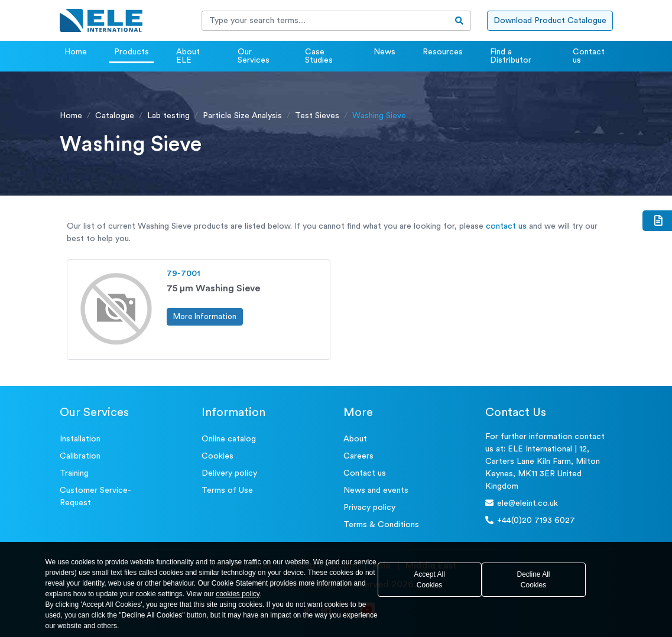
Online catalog (229, 439)
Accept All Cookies (429, 580)
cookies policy (238, 594)
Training (74, 473)
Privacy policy (369, 508)
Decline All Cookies (533, 580)
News (384, 52)
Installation (80, 439)
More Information (205, 316)
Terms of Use (227, 490)
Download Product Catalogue (550, 21)
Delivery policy (229, 473)
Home (76, 52)
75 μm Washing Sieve (213, 288)
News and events (376, 490)
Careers (358, 456)
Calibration (80, 456)
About (355, 439)
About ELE (188, 56)
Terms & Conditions (381, 525)
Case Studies (319, 56)
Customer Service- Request (95, 497)
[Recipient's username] (325, 21)
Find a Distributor (511, 56)
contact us (506, 226)
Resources (443, 52)
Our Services (254, 56)
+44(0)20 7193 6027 (530, 520)
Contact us (589, 56)
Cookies (217, 456)
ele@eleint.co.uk (522, 503)
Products (132, 52)
